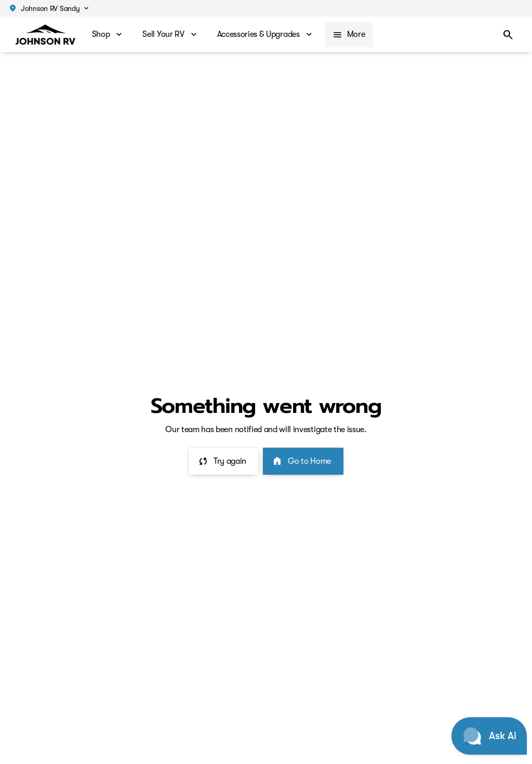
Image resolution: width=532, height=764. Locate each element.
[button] (48, 8)
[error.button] (224, 461)
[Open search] (508, 35)
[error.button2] (303, 461)
